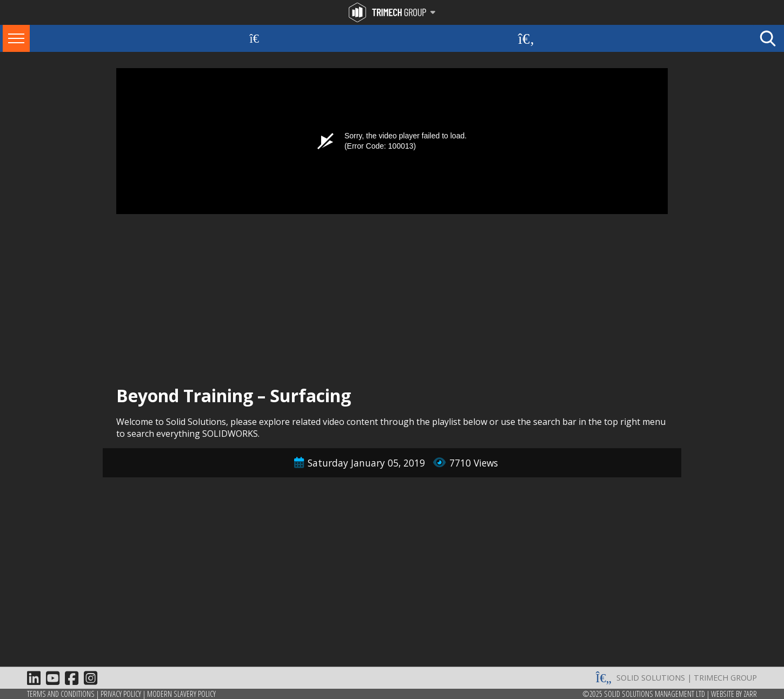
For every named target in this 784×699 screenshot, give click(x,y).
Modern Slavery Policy (181, 694)
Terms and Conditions (61, 694)
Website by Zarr (734, 694)
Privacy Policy (121, 694)
